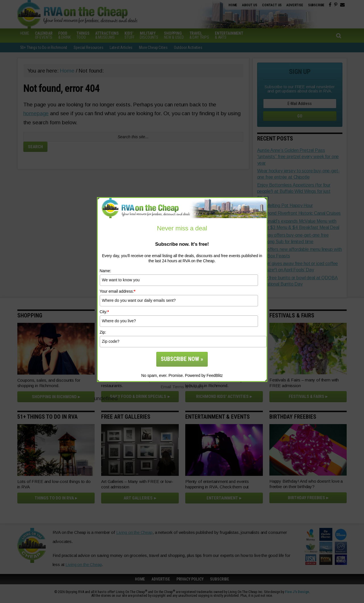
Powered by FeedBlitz (204, 375)
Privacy (196, 387)
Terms (178, 387)
